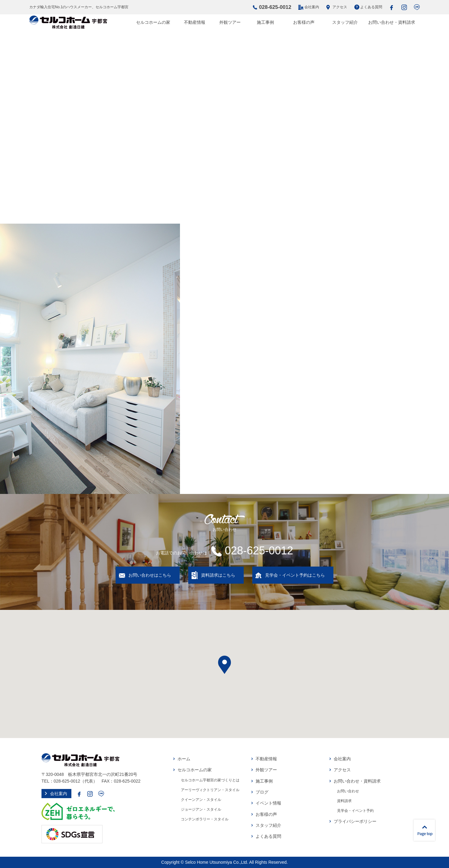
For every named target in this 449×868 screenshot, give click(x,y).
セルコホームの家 (153, 22)
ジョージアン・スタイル (201, 809)
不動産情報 (195, 22)
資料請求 (344, 801)
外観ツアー (230, 22)
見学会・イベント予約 (355, 811)
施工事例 (265, 22)
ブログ (262, 792)
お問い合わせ (348, 791)
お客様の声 (304, 22)
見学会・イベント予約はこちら (295, 575)
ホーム (184, 759)
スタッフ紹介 (345, 22)
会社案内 (312, 7)
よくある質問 (371, 7)
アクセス (340, 7)
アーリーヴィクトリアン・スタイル (210, 790)
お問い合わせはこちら (150, 575)
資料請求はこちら (218, 575)
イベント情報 (268, 803)
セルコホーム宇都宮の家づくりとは (210, 780)
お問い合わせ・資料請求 (392, 22)
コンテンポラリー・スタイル (205, 819)
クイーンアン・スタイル (201, 800)
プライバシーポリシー (355, 821)
